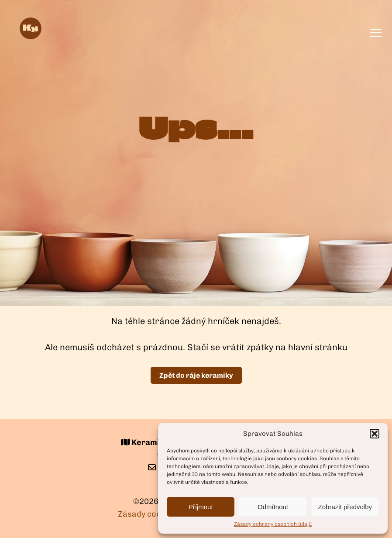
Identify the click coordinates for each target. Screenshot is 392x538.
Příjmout (201, 507)
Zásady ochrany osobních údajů (273, 524)
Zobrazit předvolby (345, 507)
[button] (375, 434)
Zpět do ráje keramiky (196, 375)
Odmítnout (273, 507)
